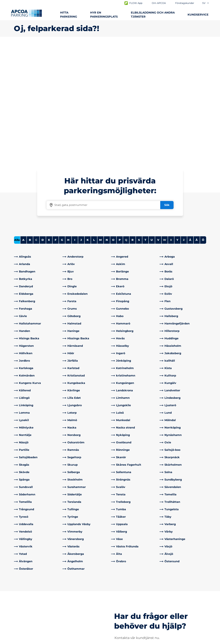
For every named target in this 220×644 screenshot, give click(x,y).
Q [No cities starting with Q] (126, 121)
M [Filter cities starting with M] (100, 121)
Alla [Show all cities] (17, 121)
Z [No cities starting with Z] (184, 121)
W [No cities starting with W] (165, 121)
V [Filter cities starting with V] (158, 121)
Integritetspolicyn (24, 641)
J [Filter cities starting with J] (81, 121)
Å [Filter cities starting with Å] (190, 121)
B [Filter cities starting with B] (30, 121)
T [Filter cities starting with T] (145, 121)
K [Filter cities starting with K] (88, 121)
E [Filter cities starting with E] (49, 121)
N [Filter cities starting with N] (107, 121)
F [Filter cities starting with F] (56, 121)
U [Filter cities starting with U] (152, 121)
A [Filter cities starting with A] (23, 121)
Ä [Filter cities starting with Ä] (197, 121)
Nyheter (118, 608)
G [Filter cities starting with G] (62, 121)
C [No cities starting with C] (36, 121)
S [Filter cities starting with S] (139, 121)
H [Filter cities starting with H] (68, 121)
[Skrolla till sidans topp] (215, 566)
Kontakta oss (72, 592)
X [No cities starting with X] (171, 121)
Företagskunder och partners (133, 603)
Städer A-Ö (21, 592)
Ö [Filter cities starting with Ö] (203, 121)
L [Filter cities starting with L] (94, 121)
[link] (37, 138)
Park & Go (20, 618)
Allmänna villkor (53, 641)
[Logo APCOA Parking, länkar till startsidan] (26, 13)
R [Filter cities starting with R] (133, 121)
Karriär (117, 614)
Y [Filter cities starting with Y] (177, 121)
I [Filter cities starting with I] (75, 121)
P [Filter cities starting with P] (120, 121)
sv (206, 3)
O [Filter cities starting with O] (113, 121)
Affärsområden (123, 597)
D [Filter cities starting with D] (43, 121)
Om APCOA (121, 592)
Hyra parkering (24, 603)
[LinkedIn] (65, 610)
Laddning (20, 597)
